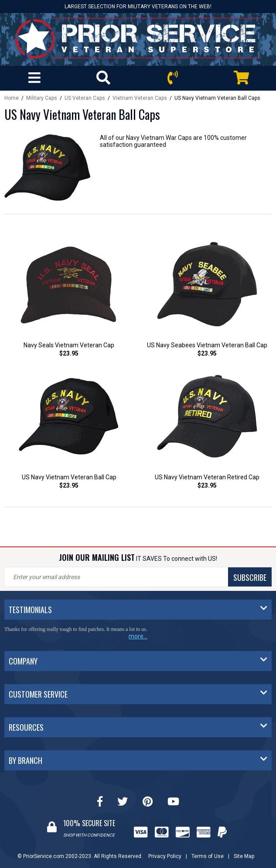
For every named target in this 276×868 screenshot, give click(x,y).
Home (12, 98)
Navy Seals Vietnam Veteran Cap (69, 345)
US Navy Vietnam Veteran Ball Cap (69, 477)
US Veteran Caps (85, 98)
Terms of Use (208, 856)
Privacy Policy (165, 856)
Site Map (244, 856)
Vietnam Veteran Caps (140, 98)
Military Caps (42, 98)
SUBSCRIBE (250, 577)
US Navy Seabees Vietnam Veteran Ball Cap (207, 345)
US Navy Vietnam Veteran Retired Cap (207, 477)
